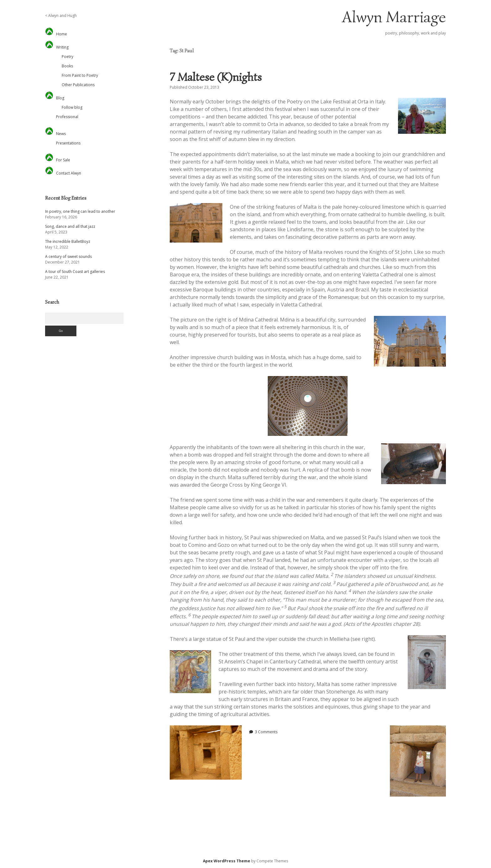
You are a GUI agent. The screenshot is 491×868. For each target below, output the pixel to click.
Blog (60, 98)
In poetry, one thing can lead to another (80, 211)
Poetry (67, 57)
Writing (62, 47)
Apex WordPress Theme (227, 861)
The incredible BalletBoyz (68, 241)
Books (67, 66)
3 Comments (266, 732)
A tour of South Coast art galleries (75, 272)
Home (62, 34)
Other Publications (78, 85)
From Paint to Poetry (80, 75)
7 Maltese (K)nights (216, 77)
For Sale (63, 160)
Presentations (68, 143)
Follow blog (72, 107)
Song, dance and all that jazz (70, 226)
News (61, 134)
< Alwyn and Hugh (61, 16)
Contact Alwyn (69, 173)
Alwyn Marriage (394, 17)
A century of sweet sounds (68, 256)
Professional (67, 117)
